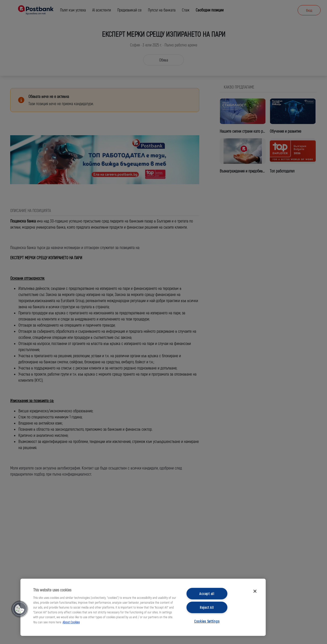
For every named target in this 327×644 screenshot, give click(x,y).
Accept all (207, 594)
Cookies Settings (207, 621)
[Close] (255, 591)
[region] (143, 607)
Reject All (207, 607)
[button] (20, 609)
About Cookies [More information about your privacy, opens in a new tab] (71, 622)
